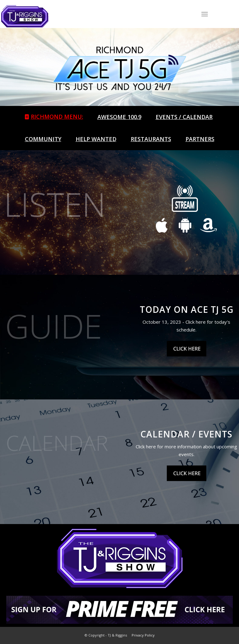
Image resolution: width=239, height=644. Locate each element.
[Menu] (205, 14)
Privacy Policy (143, 635)
